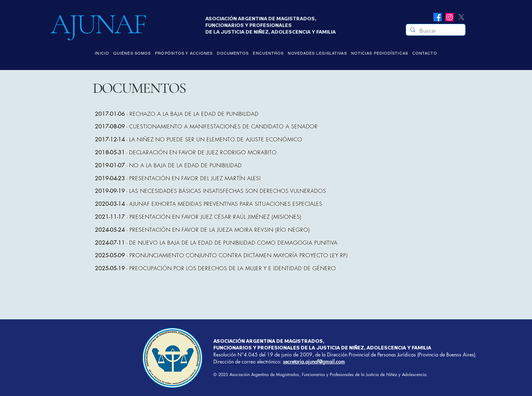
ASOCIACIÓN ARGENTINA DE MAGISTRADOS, (269, 341)
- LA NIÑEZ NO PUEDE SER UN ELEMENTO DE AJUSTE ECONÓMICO (198, 140)
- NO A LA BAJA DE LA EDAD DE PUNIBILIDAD (168, 165)
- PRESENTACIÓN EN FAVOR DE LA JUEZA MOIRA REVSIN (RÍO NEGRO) (202, 230)
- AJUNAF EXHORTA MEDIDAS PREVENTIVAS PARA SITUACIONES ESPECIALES (208, 204)
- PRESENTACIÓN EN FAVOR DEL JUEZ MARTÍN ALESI (178, 178)
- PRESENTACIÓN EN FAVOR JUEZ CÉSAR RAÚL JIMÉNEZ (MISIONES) (198, 217)
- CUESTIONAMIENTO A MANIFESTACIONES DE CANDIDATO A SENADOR (206, 127)
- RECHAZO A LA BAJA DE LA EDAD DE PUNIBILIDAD (177, 114)
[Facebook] (438, 17)
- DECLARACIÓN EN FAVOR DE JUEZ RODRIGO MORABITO (186, 152)
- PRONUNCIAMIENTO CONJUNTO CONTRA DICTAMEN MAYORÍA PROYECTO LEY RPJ (221, 255)
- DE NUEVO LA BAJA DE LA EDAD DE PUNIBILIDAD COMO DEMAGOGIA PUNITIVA (216, 243)
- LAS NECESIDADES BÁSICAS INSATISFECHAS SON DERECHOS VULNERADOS (210, 191)
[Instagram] (449, 17)
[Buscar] (435, 31)
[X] (461, 17)
